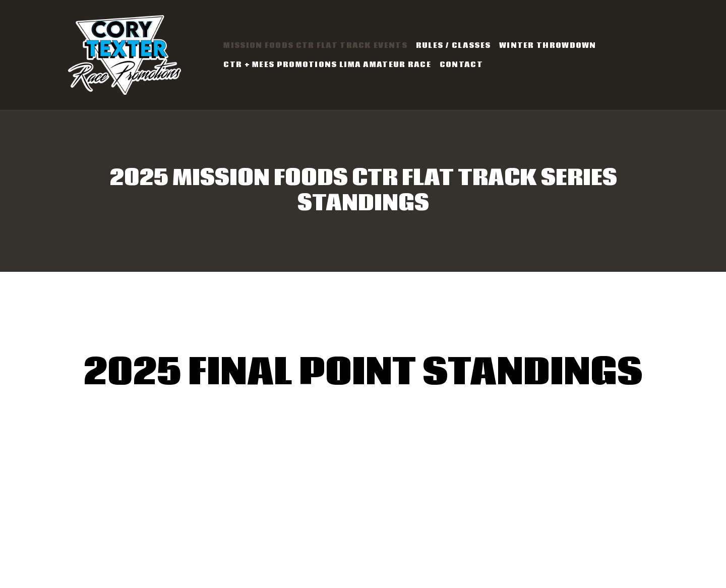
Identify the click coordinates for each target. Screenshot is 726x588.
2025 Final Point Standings (363, 384)
